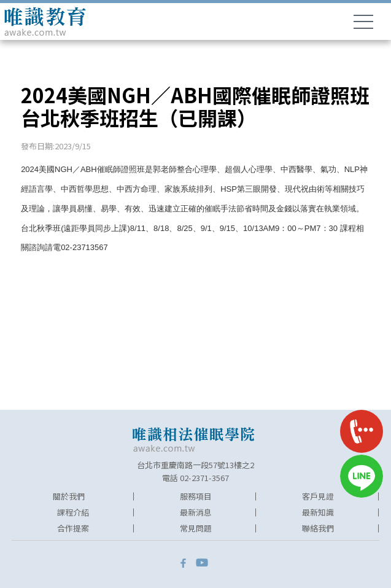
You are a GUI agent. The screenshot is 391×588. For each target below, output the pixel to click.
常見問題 (196, 528)
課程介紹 (73, 512)
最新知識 (318, 512)
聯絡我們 (318, 528)
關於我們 (69, 496)
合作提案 (73, 528)
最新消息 (196, 512)
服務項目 (196, 496)
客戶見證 (318, 496)
